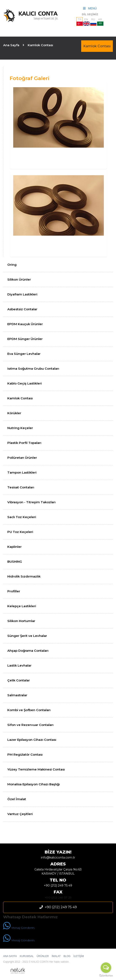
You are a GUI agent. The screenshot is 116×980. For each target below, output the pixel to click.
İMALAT (56, 956)
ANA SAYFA (10, 956)
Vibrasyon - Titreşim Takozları (31, 502)
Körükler (14, 413)
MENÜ (90, 8)
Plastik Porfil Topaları (24, 443)
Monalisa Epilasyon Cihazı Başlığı (34, 784)
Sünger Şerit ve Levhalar (27, 636)
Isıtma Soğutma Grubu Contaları (33, 369)
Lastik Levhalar (19, 665)
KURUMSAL (27, 956)
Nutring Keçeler (20, 428)
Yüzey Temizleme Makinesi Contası (36, 769)
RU (93, 22)
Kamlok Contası (97, 46)
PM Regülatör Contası (25, 754)
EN (86, 22)
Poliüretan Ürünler (22, 458)
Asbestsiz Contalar (22, 309)
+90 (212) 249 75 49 (58, 885)
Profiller (14, 591)
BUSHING (15, 562)
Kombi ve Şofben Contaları (29, 710)
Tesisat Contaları (21, 487)
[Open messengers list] (106, 968)
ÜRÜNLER (43, 956)
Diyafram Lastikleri (22, 294)
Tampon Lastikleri (22, 472)
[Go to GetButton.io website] (106, 976)
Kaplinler (14, 547)
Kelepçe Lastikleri (22, 606)
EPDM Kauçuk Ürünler (25, 324)
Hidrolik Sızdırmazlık (24, 576)
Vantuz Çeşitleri (20, 814)
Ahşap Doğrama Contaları (28, 651)
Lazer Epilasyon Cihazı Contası (32, 740)
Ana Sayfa (11, 45)
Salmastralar (17, 695)
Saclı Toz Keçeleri (22, 517)
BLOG (67, 956)
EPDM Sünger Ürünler (25, 339)
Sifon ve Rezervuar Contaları (30, 725)
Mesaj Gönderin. (19, 928)
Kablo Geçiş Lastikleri (25, 383)
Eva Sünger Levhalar (24, 354)
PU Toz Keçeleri (20, 532)
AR (100, 22)
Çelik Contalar (19, 680)
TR (80, 22)
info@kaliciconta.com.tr (58, 857)
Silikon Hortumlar (21, 621)
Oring (12, 265)
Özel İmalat (17, 799)
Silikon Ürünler (19, 279)
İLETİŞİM (79, 956)
